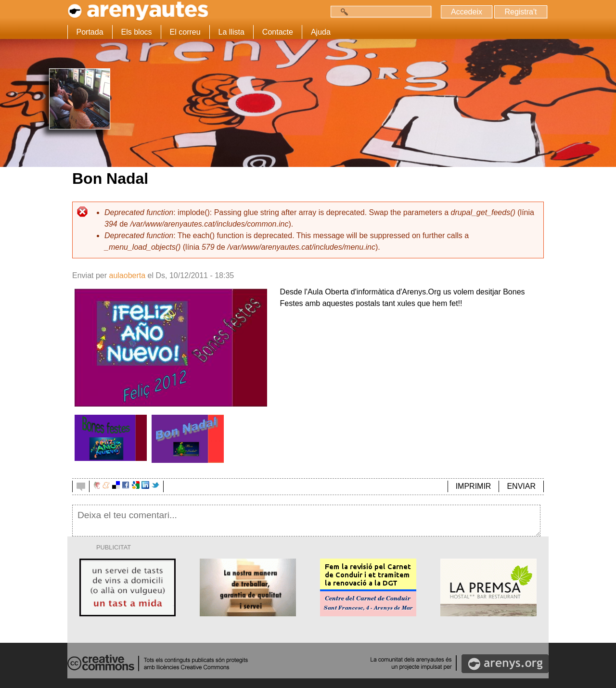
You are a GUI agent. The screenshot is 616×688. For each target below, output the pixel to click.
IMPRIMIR (474, 486)
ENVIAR (521, 486)
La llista (231, 32)
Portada (90, 32)
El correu (185, 32)
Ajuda (321, 32)
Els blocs (137, 32)
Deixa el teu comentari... (306, 521)
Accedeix (467, 12)
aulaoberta (127, 275)
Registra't (520, 12)
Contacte (278, 32)
